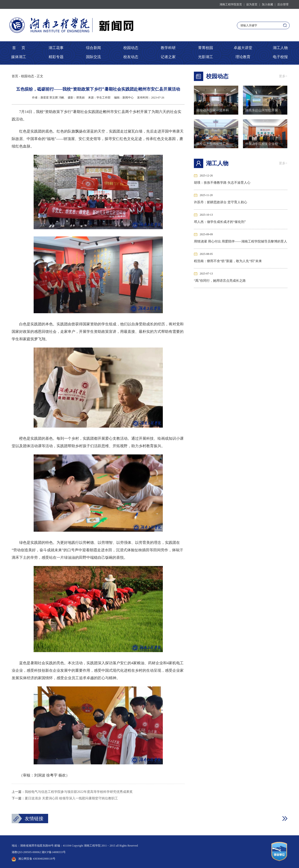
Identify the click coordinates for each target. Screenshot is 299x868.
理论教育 (243, 57)
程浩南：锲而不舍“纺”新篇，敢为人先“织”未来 (228, 261)
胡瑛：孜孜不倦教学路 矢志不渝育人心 (222, 183)
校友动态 (131, 57)
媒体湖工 (19, 57)
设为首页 (252, 4)
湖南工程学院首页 (231, 4)
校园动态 (131, 48)
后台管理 (283, 4)
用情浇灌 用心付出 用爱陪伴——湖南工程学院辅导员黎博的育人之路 (240, 242)
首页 (15, 76)
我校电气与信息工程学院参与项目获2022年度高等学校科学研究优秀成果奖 (79, 792)
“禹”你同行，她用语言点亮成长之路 (220, 281)
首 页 (19, 48)
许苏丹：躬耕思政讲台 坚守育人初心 (221, 202)
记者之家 (168, 57)
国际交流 (93, 57)
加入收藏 (267, 4)
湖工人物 (280, 48)
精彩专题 (56, 57)
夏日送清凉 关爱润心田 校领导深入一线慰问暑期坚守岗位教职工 (71, 798)
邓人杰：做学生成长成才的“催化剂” (220, 222)
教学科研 (168, 48)
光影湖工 (206, 57)
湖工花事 (56, 48)
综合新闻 (93, 48)
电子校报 (280, 57)
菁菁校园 (206, 48)
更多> (283, 76)
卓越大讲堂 (243, 48)
